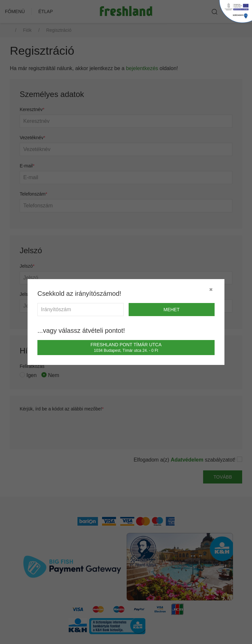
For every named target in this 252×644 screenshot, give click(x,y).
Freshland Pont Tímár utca (126, 347)
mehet (171, 310)
